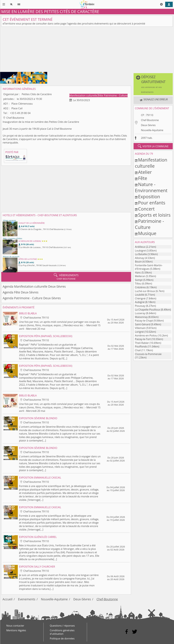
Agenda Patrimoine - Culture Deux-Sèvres (32, 298)
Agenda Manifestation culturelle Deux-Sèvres (34, 286)
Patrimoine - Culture (116, 95)
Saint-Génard (143, 324)
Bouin (138, 262)
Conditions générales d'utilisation (62, 632)
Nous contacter (15, 626)
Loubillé (140, 295)
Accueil (7, 599)
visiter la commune (153, 146)
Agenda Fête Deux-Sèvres (21, 292)
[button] (153, 84)
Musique (147, 233)
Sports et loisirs (154, 215)
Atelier (145, 172)
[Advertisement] (87, 50)
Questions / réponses (62, 626)
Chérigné (140, 298)
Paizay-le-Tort (143, 339)
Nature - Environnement (151, 187)
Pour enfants (152, 203)
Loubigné (140, 251)
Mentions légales (16, 630)
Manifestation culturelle (84, 95)
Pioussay (140, 306)
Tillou (138, 284)
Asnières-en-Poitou (146, 336)
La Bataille (141, 254)
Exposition (149, 196)
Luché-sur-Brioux (145, 291)
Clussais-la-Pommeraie (148, 354)
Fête (101, 95)
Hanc (138, 273)
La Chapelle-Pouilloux (148, 310)
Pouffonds (141, 346)
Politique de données (62, 639)
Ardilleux (140, 247)
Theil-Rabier (142, 343)
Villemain (140, 328)
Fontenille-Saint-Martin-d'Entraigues (149, 267)
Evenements (27, 599)
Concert (146, 209)
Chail (138, 350)
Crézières (140, 287)
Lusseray (140, 313)
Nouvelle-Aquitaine (152, 130)
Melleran (140, 276)
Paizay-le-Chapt (144, 321)
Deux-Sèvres (148, 125)
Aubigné (140, 302)
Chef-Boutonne (150, 120)
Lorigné (139, 332)
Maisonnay (141, 317)
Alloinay (140, 258)
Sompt (139, 280)
